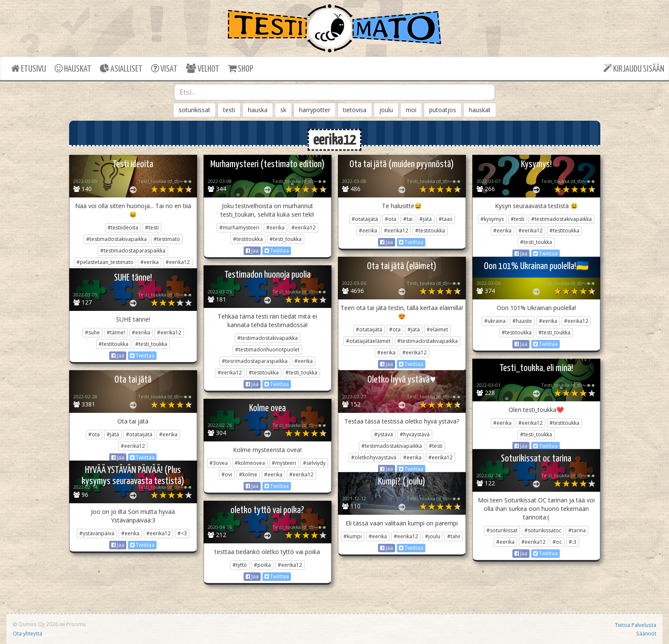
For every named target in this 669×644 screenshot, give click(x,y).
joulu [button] (386, 110)
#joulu (433, 536)
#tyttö (240, 565)
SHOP (240, 68)
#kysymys (492, 219)
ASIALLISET (121, 68)
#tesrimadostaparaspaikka (255, 361)
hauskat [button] (480, 110)
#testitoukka (248, 239)
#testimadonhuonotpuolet (267, 350)
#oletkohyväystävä (374, 457)
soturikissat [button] (195, 110)
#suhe (92, 332)
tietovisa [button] (355, 110)
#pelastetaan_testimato (105, 262)
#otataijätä (365, 219)
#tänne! (116, 332)
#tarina (577, 530)
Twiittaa (277, 251)
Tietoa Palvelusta (636, 625)
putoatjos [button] (443, 110)
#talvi (454, 536)
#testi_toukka (286, 239)
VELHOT (203, 68)
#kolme (248, 474)
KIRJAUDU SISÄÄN (634, 68)
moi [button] (411, 110)
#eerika (150, 262)
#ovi (227, 474)
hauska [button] (258, 110)
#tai (408, 219)
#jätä (426, 219)
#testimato (167, 239)
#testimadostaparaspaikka (133, 251)
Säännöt (646, 633)
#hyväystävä (415, 434)
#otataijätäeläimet (368, 341)
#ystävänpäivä (97, 533)
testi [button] (229, 110)
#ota (391, 219)
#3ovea (219, 463)
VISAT (164, 68)
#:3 (573, 542)
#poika (262, 565)
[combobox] (334, 92)
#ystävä (384, 434)
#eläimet (437, 329)
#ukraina (495, 321)
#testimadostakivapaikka (116, 239)
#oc (557, 542)
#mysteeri (284, 463)
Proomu (76, 624)
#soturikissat (502, 530)
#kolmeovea (250, 463)
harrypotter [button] (315, 110)
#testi (152, 228)
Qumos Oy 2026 (35, 624)
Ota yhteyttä (28, 633)
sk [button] (283, 110)
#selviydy (314, 463)
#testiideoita (123, 228)
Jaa (252, 251)
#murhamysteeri (239, 228)
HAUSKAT (73, 68)
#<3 (182, 533)
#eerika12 (178, 262)
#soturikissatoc (543, 530)
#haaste (522, 321)
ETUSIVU (29, 68)
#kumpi (353, 536)
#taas (445, 219)
